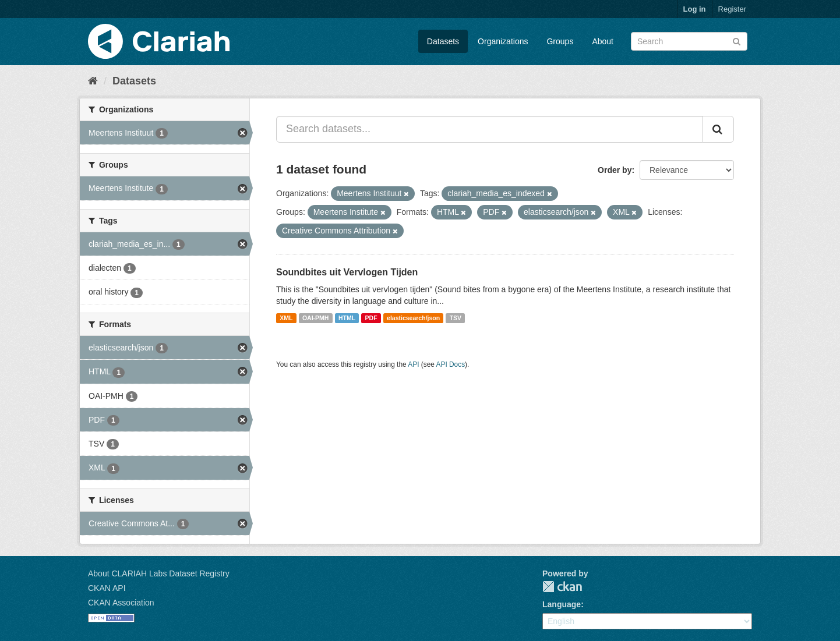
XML (286, 318)
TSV (456, 318)
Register (732, 9)
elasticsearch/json (413, 318)
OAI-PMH (316, 318)
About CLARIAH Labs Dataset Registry (159, 573)
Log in (695, 9)
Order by (615, 170)
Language (562, 604)
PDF (371, 318)
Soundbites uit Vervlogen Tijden (347, 272)
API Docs (451, 364)
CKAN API (107, 588)
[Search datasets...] (490, 129)
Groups (560, 41)
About (603, 41)
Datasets (443, 41)
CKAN (562, 587)
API (413, 364)
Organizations (503, 41)
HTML (347, 318)
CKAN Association (121, 603)
